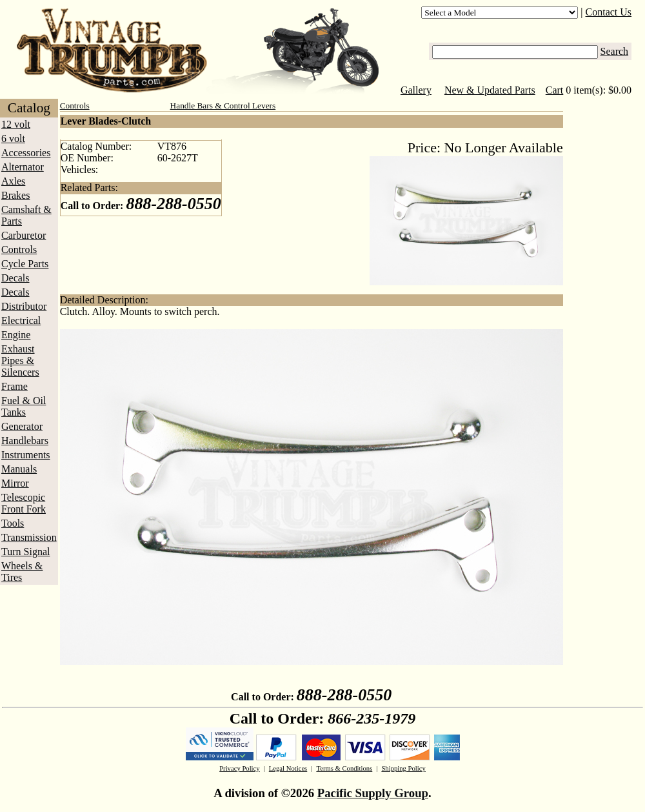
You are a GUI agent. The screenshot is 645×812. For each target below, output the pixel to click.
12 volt (16, 124)
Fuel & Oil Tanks (24, 406)
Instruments (26, 455)
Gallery (416, 90)
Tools (13, 523)
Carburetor (24, 235)
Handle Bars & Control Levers (223, 106)
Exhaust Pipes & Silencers (20, 360)
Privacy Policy (239, 768)
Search (615, 51)
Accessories (26, 153)
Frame (15, 386)
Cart (555, 90)
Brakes (15, 195)
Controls (19, 249)
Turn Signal (25, 552)
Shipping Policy (403, 768)
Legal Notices (288, 768)
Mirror (15, 483)
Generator (22, 426)
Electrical (21, 320)
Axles (13, 181)
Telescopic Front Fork (24, 503)
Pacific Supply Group (373, 793)
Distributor (24, 306)
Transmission (29, 537)
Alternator (23, 167)
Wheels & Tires (22, 572)
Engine (16, 335)
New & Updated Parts (490, 90)
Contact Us (609, 12)
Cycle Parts (25, 264)
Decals (15, 278)
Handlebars (25, 441)
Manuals (19, 469)
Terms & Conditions (344, 768)
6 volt (13, 138)
